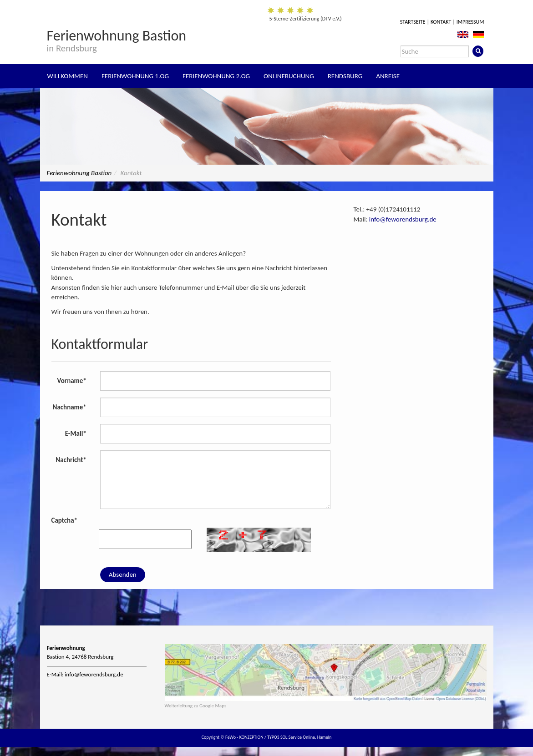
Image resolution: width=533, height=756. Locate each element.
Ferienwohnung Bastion (117, 40)
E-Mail (76, 433)
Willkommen (68, 76)
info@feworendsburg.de (403, 219)
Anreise (388, 76)
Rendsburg (345, 76)
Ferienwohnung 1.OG (135, 76)
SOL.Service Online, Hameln (306, 737)
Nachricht (71, 460)
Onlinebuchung (289, 76)
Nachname (70, 407)
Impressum (470, 22)
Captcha (65, 520)
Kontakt (441, 22)
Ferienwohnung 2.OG (216, 76)
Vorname (72, 381)
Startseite (413, 22)
